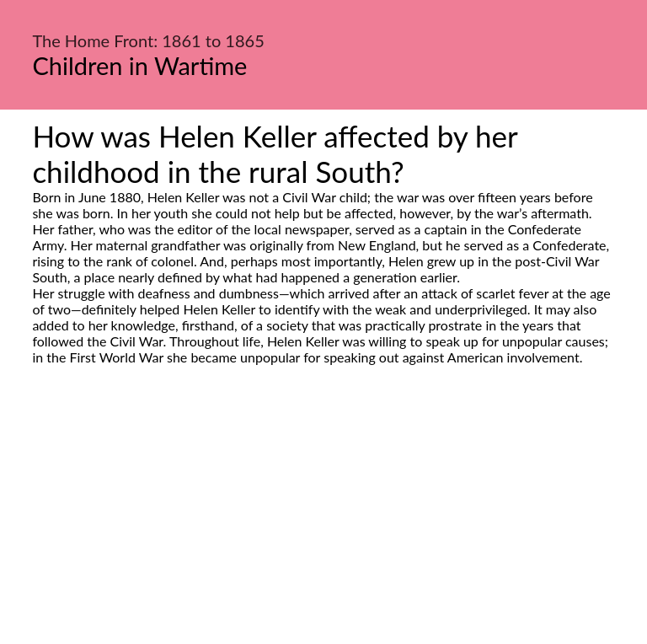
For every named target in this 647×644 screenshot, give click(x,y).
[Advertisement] (323, 523)
